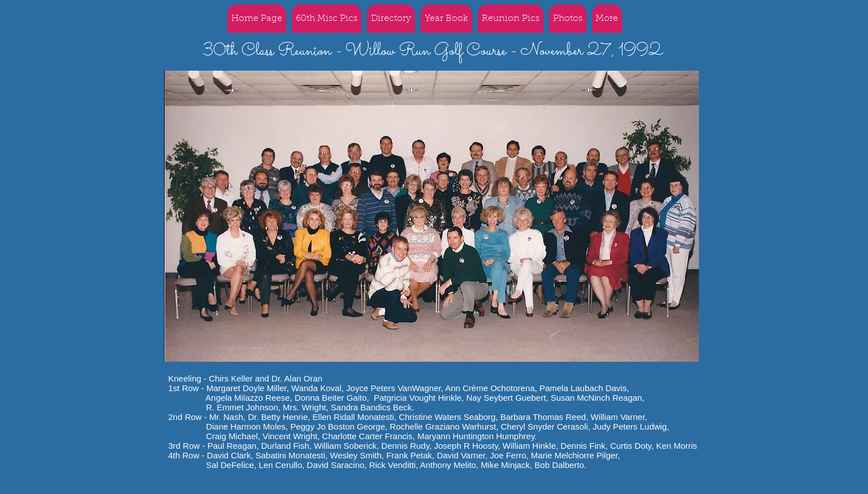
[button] (511, 19)
